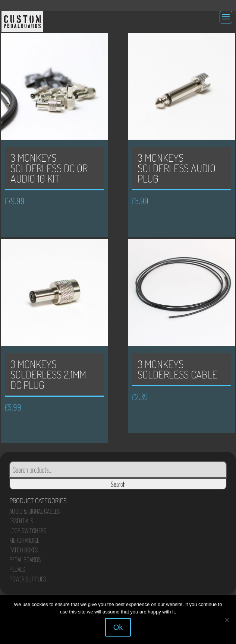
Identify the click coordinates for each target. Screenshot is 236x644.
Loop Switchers (28, 530)
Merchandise (24, 540)
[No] (227, 620)
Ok (118, 627)
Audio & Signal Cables (34, 511)
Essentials (21, 521)
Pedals (17, 569)
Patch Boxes (23, 550)
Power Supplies (28, 579)
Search (118, 484)
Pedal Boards (25, 559)
